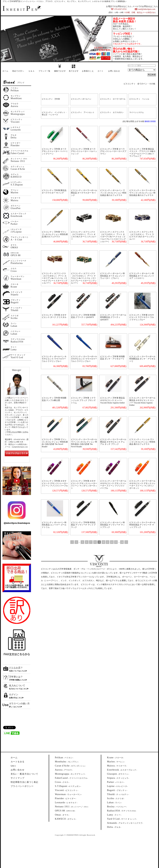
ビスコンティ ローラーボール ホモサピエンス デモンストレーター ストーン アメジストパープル (113, 485)
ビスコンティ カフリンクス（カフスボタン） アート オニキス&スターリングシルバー (84, 235)
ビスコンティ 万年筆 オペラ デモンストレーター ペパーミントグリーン (55, 151)
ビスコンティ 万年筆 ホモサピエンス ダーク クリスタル (54, 316)
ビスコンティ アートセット (83, 112)
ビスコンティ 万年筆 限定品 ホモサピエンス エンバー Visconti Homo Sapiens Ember (112, 400)
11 (107, 542)
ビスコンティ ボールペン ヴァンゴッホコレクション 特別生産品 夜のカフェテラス (113, 193)
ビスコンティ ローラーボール (113, 99)
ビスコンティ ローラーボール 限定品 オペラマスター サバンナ (84, 193)
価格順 (147, 121)
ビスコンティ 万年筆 (51, 99)
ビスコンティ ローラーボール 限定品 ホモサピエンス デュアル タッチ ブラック (113, 442)
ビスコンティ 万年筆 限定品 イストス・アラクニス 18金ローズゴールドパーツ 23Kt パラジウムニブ (142, 153)
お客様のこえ (88, 71)
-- (64, 758)
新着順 (153, 121)
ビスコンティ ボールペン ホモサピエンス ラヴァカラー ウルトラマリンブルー (54, 359)
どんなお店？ (16, 668)
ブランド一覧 (44, 71)
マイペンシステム (137, 112)
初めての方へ (18, 71)
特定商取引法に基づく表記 (24, 782)
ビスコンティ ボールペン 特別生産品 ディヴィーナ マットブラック (112, 525)
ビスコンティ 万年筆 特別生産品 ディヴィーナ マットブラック (83, 525)
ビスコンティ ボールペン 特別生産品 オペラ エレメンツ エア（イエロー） (142, 276)
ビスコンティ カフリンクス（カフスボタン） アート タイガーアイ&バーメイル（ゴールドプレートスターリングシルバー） (113, 237)
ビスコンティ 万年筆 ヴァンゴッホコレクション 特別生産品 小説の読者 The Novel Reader (55, 443)
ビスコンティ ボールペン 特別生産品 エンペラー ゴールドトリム (54, 525)
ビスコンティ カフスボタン (112, 112)
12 (112, 542)
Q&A (13, 766)
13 (116, 542)
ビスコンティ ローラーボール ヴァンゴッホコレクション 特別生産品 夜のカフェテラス (142, 193)
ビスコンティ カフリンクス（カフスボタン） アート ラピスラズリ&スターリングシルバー (142, 235)
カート (100, 71)
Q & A (31, 71)
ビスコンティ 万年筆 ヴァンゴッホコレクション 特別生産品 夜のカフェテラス (55, 234)
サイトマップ (18, 778)
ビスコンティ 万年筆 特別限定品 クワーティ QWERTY (83, 316)
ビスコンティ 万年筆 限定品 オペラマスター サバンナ (54, 192)
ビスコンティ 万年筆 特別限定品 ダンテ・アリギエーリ (112, 358)
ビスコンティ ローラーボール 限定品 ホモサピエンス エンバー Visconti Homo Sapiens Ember (142, 401)
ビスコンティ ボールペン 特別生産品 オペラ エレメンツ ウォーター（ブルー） (112, 276)
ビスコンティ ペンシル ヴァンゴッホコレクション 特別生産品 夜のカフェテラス (142, 442)
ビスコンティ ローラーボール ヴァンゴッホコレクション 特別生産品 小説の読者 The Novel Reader (84, 443)
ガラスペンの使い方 (19, 704)
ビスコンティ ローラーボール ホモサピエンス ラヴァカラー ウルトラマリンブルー (84, 359)
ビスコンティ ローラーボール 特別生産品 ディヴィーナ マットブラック (142, 525)
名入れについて (17, 686)
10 (103, 542)
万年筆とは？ (16, 677)
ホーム (5, 71)
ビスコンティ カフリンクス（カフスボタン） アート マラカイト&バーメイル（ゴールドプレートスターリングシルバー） (84, 278)
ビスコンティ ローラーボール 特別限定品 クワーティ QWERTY (113, 317)
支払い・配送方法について (24, 774)
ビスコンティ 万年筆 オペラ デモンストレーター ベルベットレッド (84, 151)
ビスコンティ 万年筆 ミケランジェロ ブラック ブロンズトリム (83, 400)
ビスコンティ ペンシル (139, 99)
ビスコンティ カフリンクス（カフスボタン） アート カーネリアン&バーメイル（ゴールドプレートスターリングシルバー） (55, 278)
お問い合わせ (114, 71)
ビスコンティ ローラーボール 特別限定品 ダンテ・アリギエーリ (142, 359)
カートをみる (18, 762)
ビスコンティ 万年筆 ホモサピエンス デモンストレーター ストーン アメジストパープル (55, 483)
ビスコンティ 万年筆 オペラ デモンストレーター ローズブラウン (113, 151)
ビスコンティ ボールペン (81, 99)
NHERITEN (20, 10)
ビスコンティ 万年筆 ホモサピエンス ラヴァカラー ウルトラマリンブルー (142, 317)
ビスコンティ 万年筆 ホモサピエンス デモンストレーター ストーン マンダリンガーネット (84, 485)
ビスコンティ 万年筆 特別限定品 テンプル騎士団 (54, 399)
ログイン (14, 695)
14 (122, 542)
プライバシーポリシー (22, 786)
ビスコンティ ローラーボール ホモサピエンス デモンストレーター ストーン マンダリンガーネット (142, 485)
